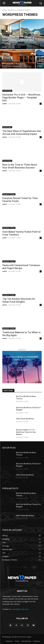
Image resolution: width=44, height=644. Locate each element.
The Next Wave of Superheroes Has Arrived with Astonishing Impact (22, 133)
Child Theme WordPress (25, 419)
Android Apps (7, 34)
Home (4, 10)
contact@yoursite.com (20, 609)
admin (5, 104)
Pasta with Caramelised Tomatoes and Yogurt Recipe (21, 267)
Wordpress (12, 10)
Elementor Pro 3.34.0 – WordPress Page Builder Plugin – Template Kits (21, 98)
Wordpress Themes (9, 194)
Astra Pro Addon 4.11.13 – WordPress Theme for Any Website (26, 432)
